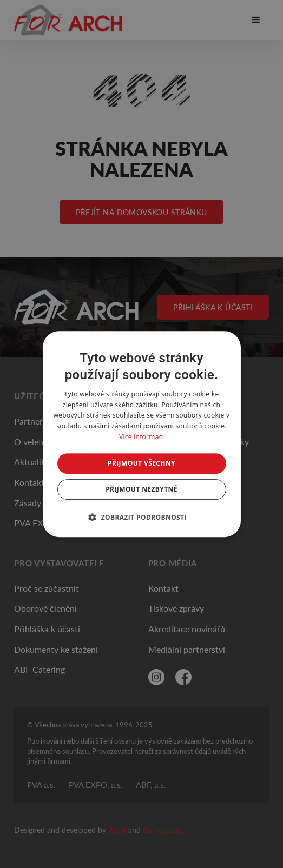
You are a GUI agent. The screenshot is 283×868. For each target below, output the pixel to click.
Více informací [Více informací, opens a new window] (141, 437)
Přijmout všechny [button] (141, 463)
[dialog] (141, 434)
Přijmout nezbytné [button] (141, 489)
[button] (141, 517)
